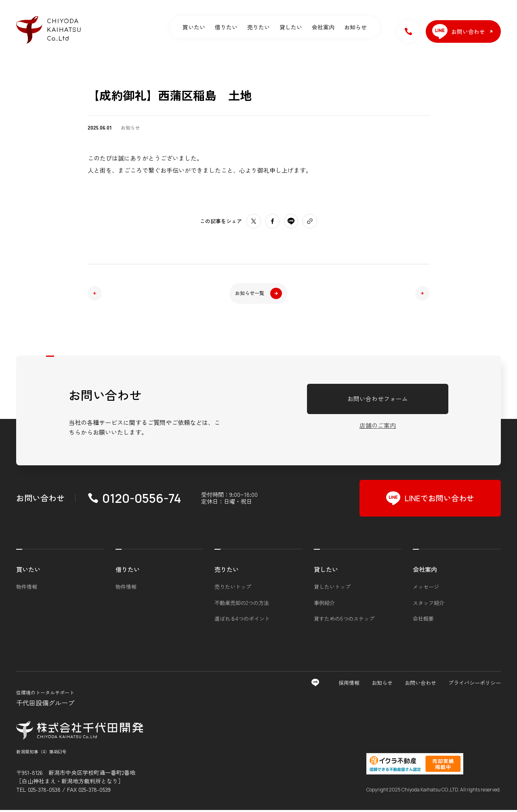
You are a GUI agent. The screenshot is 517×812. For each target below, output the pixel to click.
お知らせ (355, 27)
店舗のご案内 (378, 428)
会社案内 (323, 27)
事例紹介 (324, 605)
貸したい (291, 27)
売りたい (258, 27)
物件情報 (27, 589)
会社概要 (423, 621)
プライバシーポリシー (475, 685)
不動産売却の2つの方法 (242, 605)
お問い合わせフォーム (378, 401)
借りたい (226, 27)
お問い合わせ (420, 685)
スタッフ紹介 (429, 605)
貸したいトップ (332, 589)
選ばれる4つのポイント (242, 621)
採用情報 (349, 685)
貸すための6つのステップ (344, 621)
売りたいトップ (233, 589)
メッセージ (426, 589)
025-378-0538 (44, 791)
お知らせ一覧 (258, 294)
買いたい (194, 27)
